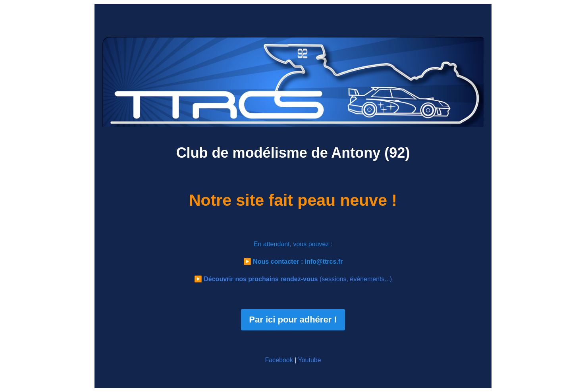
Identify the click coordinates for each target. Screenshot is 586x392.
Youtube (309, 360)
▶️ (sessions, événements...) (293, 279)
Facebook (279, 360)
